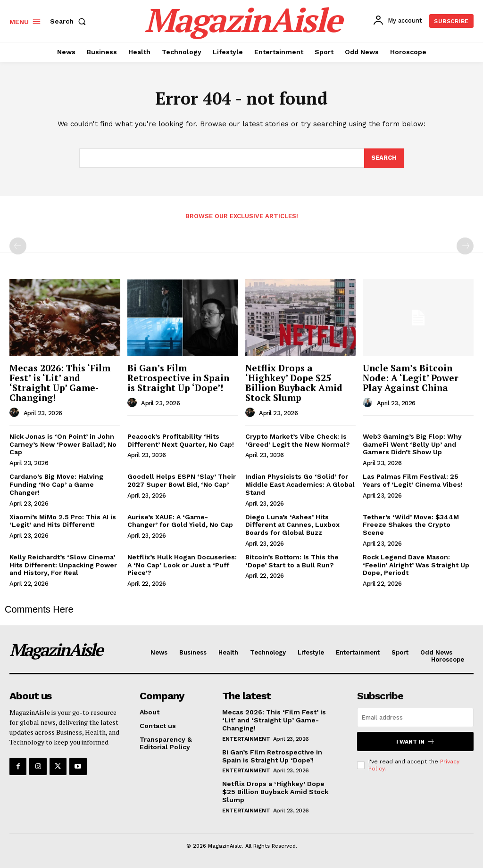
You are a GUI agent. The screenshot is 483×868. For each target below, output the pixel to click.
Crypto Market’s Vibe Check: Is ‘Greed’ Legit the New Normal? (298, 440)
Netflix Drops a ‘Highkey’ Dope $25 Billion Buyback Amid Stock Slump (294, 383)
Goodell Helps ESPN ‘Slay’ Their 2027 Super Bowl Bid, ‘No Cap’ (182, 480)
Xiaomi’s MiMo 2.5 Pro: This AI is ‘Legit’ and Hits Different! (63, 521)
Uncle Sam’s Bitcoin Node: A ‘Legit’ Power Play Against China (411, 378)
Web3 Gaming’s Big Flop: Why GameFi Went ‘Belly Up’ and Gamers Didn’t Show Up (412, 444)
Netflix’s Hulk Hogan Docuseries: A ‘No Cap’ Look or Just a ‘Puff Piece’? (182, 565)
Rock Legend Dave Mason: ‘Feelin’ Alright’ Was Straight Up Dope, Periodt (416, 565)
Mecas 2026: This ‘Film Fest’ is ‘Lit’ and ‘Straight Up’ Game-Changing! (60, 383)
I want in (416, 741)
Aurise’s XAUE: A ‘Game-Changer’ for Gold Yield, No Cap (180, 521)
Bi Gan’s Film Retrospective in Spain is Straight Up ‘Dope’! (178, 378)
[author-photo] (16, 413)
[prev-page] (18, 246)
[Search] (384, 158)
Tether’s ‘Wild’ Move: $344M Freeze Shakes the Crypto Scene (411, 525)
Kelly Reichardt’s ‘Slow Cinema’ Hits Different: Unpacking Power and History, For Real (63, 565)
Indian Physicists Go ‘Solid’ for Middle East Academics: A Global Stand (300, 484)
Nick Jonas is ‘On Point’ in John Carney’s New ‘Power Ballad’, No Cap (63, 444)
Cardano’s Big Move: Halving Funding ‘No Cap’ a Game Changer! (56, 484)
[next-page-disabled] (465, 246)
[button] (70, 21)
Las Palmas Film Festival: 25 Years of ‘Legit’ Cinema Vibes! (413, 480)
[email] (415, 717)
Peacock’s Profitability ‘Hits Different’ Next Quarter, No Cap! (181, 440)
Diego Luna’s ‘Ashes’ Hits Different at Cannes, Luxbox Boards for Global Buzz (292, 525)
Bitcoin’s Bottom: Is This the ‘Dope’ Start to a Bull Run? (292, 561)
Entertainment (246, 739)
